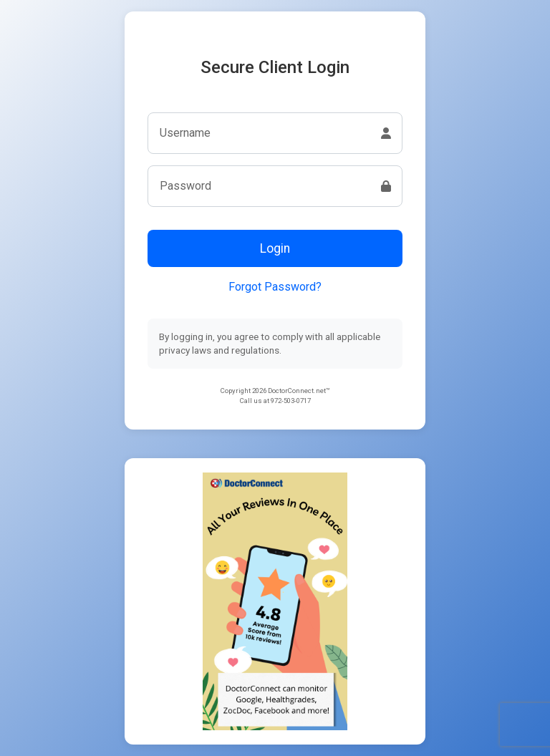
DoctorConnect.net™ (299, 391)
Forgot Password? (275, 287)
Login (275, 248)
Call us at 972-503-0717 (275, 401)
